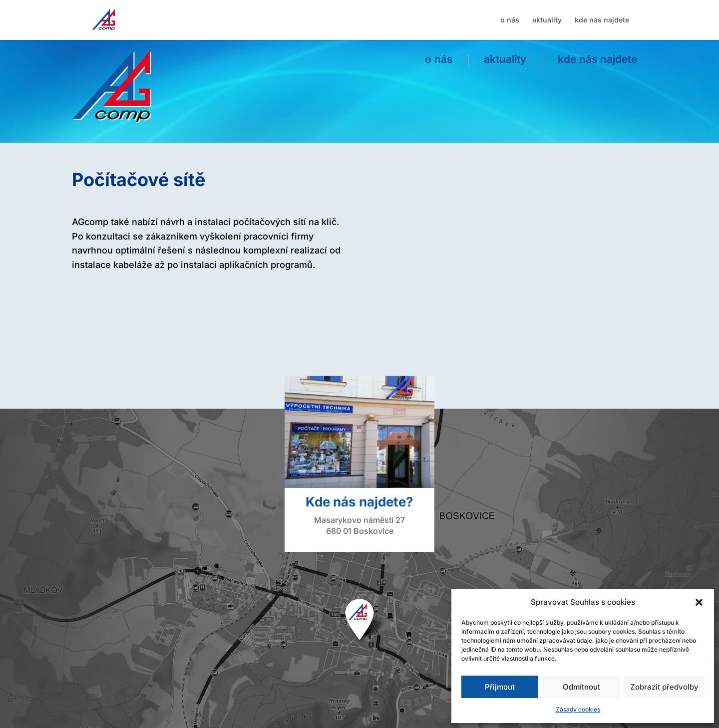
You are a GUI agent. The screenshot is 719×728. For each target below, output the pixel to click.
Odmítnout (581, 687)
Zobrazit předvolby (664, 687)
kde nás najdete (602, 20)
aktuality (547, 20)
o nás (510, 20)
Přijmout (500, 687)
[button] (699, 602)
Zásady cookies (578, 709)
